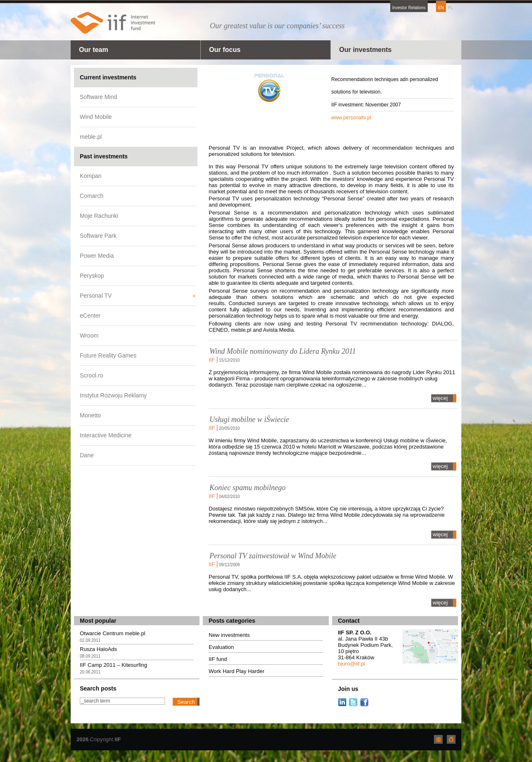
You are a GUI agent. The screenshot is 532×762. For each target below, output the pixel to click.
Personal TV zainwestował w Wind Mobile (273, 556)
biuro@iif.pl (351, 664)
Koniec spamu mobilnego (248, 488)
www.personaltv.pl (351, 118)
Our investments (365, 50)
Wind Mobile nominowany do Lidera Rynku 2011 (283, 351)
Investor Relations (409, 8)
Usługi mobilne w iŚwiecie (249, 419)
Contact (349, 621)
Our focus (225, 50)
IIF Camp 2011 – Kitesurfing (113, 665)
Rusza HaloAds (99, 649)
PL (451, 8)
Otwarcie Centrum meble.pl (113, 633)
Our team (94, 50)
